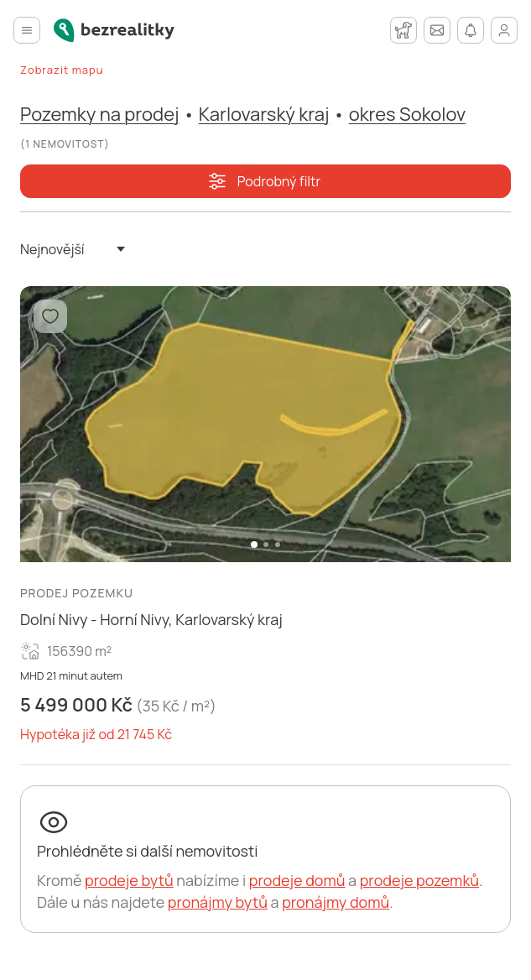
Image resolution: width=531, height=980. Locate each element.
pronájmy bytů (218, 902)
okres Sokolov (408, 114)
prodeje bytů (129, 880)
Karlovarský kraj (264, 114)
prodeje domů (297, 880)
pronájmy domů (336, 902)
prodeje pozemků (419, 880)
